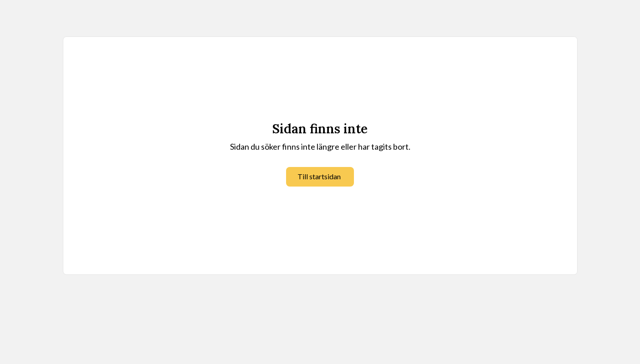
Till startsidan (319, 176)
